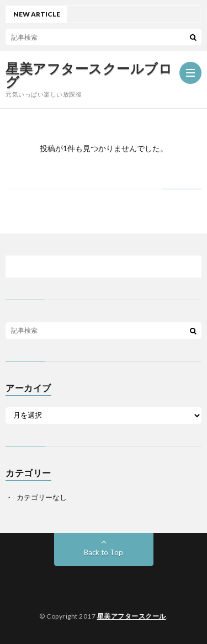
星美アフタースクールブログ (89, 75)
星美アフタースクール (132, 616)
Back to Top (104, 552)
